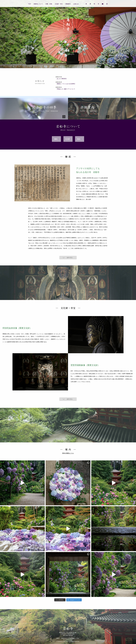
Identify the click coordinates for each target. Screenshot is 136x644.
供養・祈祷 (49, 4)
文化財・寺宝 (59, 4)
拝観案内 (68, 4)
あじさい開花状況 (61, 79)
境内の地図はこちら (68, 453)
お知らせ (76, 4)
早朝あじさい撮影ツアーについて (65, 89)
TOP (30, 4)
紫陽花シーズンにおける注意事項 (65, 84)
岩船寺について (38, 4)
